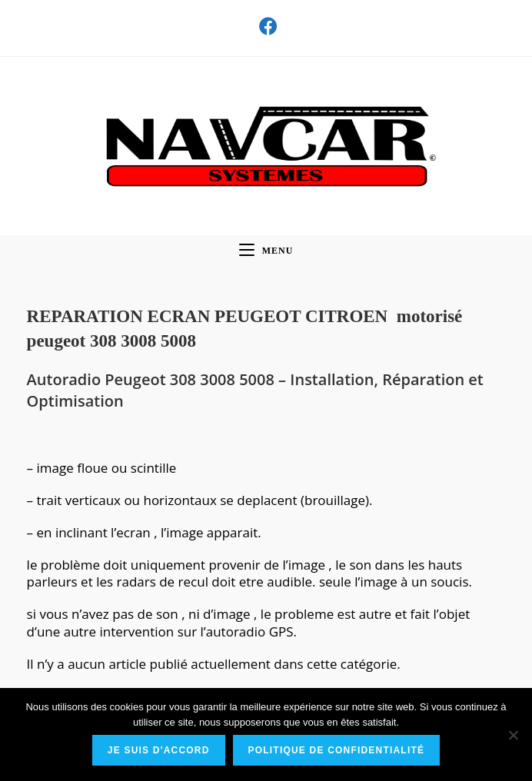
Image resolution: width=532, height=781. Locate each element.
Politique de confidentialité (337, 750)
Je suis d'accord (159, 750)
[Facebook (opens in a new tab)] (266, 26)
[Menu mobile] (266, 251)
